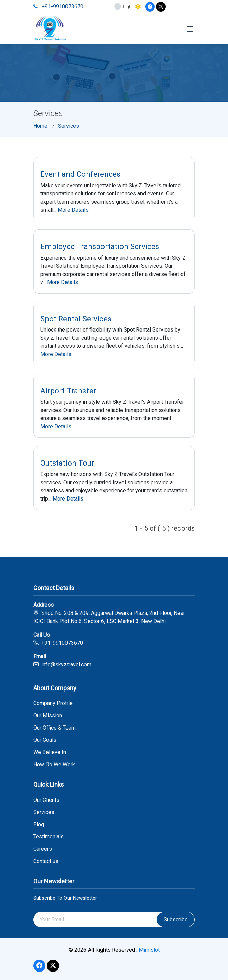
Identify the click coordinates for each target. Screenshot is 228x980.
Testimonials (49, 837)
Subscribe (176, 919)
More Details (73, 210)
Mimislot (149, 950)
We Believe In (50, 752)
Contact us (46, 861)
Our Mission (48, 716)
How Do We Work (54, 765)
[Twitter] (161, 7)
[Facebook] (150, 7)
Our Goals (45, 740)
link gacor (115, 954)
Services (69, 126)
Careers (43, 849)
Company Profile (53, 703)
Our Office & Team (54, 728)
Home (40, 126)
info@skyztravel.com (66, 665)
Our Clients (46, 800)
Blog (39, 825)
